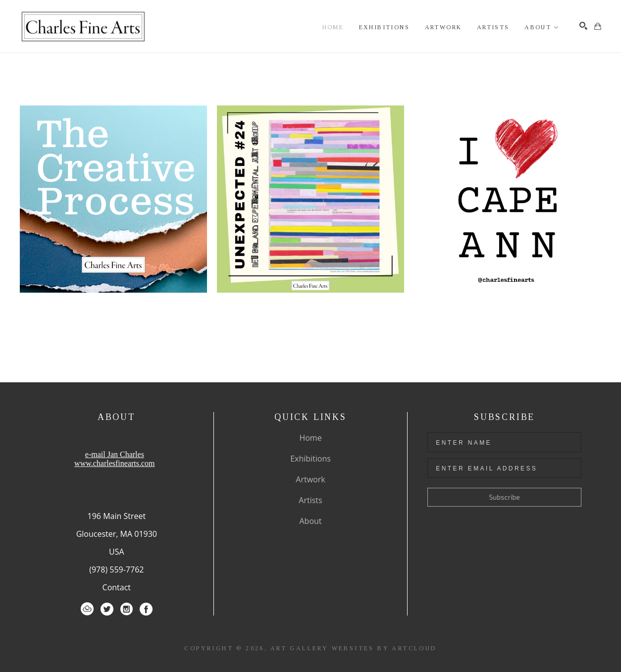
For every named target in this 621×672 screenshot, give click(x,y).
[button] (542, 27)
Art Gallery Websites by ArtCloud (354, 648)
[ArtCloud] (87, 609)
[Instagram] (127, 609)
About (310, 521)
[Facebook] (146, 609)
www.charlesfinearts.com (114, 463)
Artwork (310, 479)
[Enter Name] (504, 442)
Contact (117, 587)
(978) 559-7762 (116, 569)
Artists (310, 500)
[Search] (583, 26)
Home (310, 438)
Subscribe (505, 497)
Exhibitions (310, 459)
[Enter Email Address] (504, 468)
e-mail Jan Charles (115, 454)
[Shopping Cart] (598, 26)
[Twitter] (107, 609)
